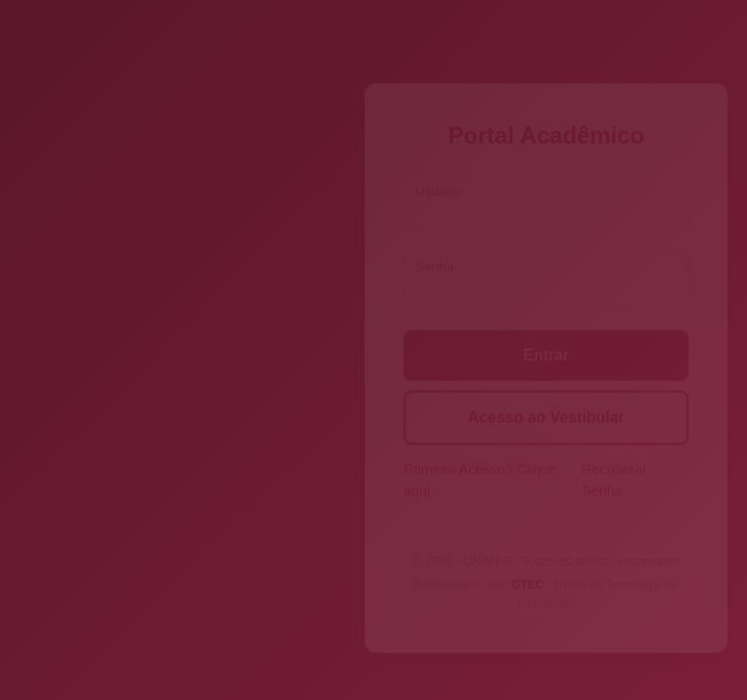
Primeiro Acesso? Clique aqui (480, 462)
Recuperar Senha (614, 462)
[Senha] (546, 260)
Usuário (438, 173)
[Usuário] (546, 184)
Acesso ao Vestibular (546, 399)
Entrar (546, 337)
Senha (434, 248)
